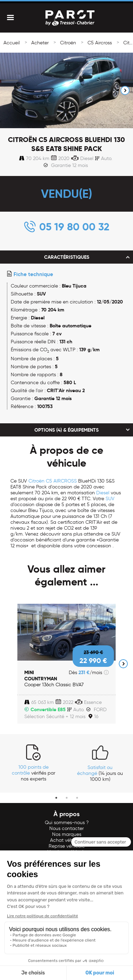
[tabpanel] (33, 763)
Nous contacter (66, 828)
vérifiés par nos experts (34, 773)
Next (125, 90)
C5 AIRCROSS (61, 481)
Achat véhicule (67, 840)
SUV (110, 499)
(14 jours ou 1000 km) (100, 773)
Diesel (103, 493)
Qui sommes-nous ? (67, 823)
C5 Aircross (100, 43)
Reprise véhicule (67, 846)
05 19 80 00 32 (74, 227)
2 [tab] (67, 798)
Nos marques (67, 834)
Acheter (40, 43)
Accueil (12, 43)
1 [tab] (56, 798)
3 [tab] (77, 798)
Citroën (68, 43)
